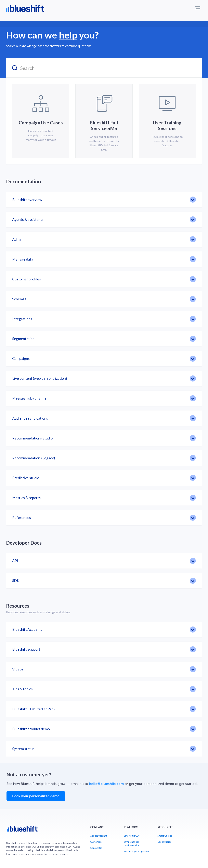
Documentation (23, 181)
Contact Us (96, 848)
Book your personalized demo (36, 796)
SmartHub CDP (132, 836)
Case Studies (164, 842)
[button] (198, 8)
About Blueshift (99, 836)
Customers (96, 842)
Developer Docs (24, 543)
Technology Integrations (137, 851)
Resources (18, 606)
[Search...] (104, 68)
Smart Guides (165, 836)
